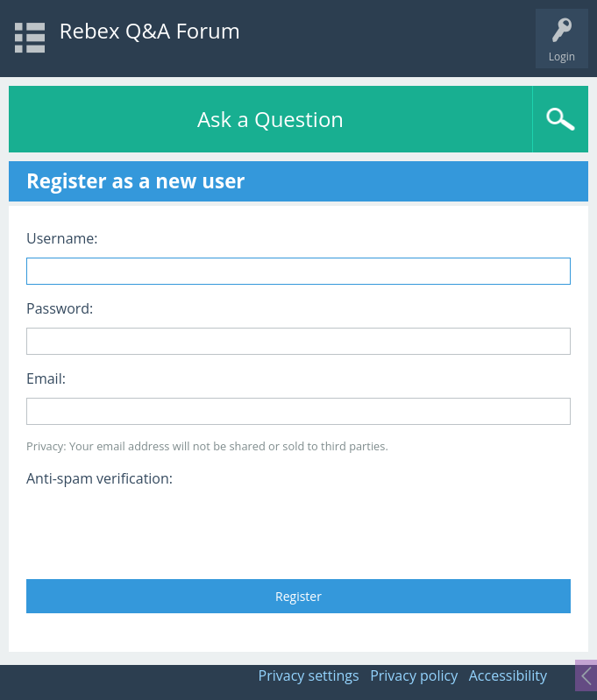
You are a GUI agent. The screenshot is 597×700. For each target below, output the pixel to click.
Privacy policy (414, 675)
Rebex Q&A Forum (150, 30)
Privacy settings (309, 675)
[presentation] (160, 527)
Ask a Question (270, 119)
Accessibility (508, 675)
